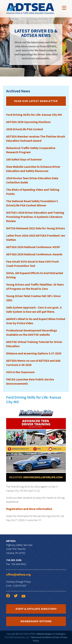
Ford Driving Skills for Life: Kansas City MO (34, 115)
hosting (59, 634)
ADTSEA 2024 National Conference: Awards (34, 254)
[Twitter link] (17, 603)
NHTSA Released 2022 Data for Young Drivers (36, 228)
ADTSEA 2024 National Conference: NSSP (33, 247)
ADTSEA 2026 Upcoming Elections (28, 122)
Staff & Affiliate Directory (36, 609)
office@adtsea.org (18, 574)
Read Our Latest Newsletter (36, 101)
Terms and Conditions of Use (45, 637)
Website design (44, 634)
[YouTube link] (25, 603)
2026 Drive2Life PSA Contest (25, 129)
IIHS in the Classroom (20, 372)
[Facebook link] (10, 603)
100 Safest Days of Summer (24, 159)
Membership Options (36, 621)
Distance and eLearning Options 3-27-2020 (34, 353)
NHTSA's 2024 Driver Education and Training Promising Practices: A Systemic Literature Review (35, 217)
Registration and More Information (29, 509)
